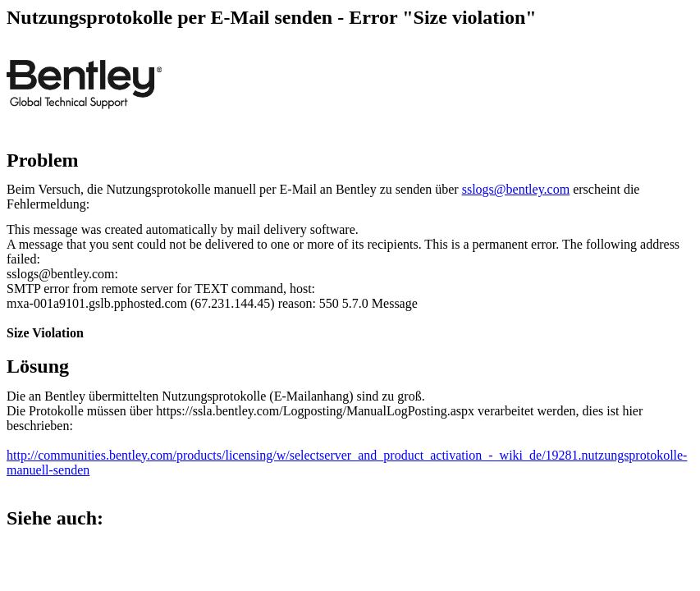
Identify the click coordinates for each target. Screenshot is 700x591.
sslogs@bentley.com (516, 189)
